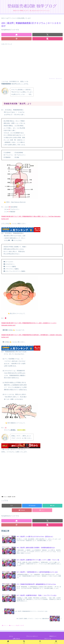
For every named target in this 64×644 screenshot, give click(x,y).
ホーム (11, 636)
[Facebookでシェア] (32, 506)
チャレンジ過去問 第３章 (9, 497)
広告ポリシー (53, 636)
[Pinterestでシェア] (22, 510)
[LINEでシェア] (52, 506)
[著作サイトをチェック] (16, 35)
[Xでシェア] (12, 506)
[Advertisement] (32, 62)
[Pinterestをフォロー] (16, 39)
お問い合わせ (16, 639)
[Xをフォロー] (47, 35)
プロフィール (48, 639)
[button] (42, 510)
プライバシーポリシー (32, 636)
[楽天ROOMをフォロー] (47, 39)
